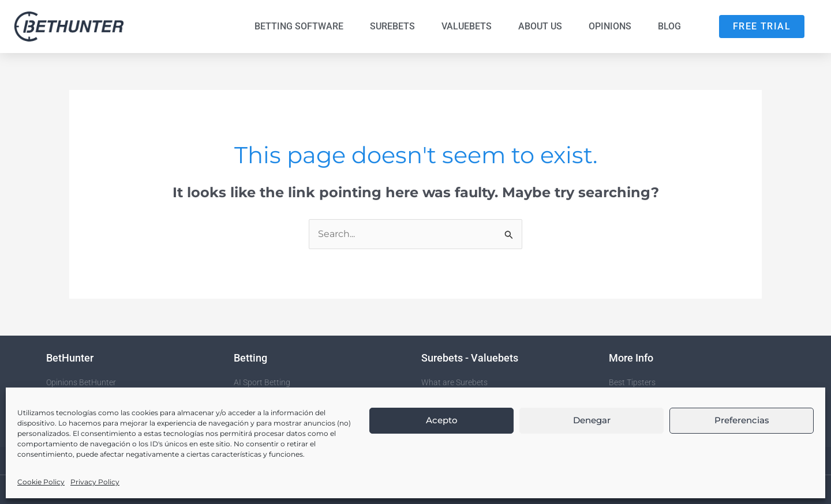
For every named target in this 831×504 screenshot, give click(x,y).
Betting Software (299, 26)
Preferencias (742, 420)
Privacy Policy (95, 482)
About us (540, 26)
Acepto (442, 420)
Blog (669, 26)
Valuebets (467, 26)
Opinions (610, 26)
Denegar (592, 420)
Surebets (392, 26)
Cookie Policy (41, 482)
